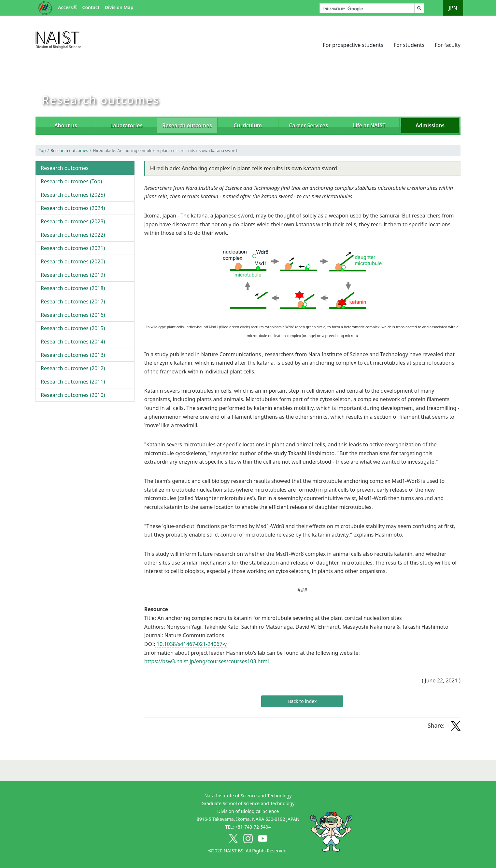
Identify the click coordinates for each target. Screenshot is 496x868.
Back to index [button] (302, 701)
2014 (73, 342)
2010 (73, 395)
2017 (73, 301)
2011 (73, 382)
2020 (73, 261)
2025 (73, 195)
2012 (73, 368)
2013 (73, 355)
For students (409, 45)
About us (66, 125)
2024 (73, 208)
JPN (453, 8)
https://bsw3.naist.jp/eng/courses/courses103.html (207, 661)
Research (187, 125)
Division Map (119, 7)
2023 (73, 221)
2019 (73, 275)
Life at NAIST (369, 125)
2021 (73, 248)
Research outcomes (69, 151)
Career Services (308, 125)
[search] (367, 9)
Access (65, 7)
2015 (73, 328)
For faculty (448, 45)
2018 (73, 288)
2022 (73, 235)
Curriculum (248, 125)
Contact (91, 7)
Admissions (430, 125)
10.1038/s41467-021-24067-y (191, 644)
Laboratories (127, 125)
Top (42, 151)
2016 (73, 315)
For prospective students (353, 45)
